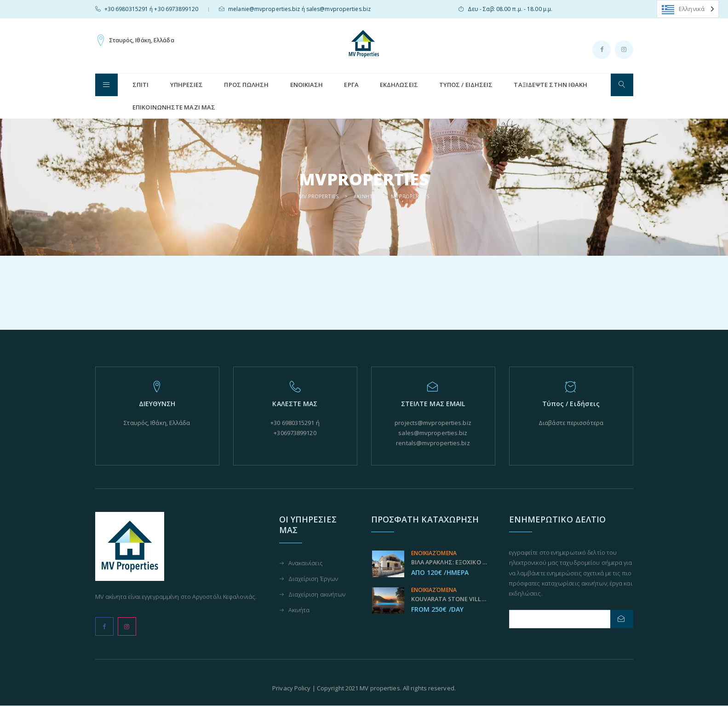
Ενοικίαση (307, 85)
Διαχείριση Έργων (313, 579)
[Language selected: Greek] (688, 9)
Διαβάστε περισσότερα (571, 423)
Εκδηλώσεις (399, 85)
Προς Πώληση (246, 85)
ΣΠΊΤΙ (141, 85)
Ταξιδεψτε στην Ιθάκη (550, 85)
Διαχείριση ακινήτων (317, 595)
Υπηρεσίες (187, 85)
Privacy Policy (291, 688)
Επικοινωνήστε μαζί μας (174, 107)
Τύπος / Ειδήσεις (466, 85)
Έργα (351, 85)
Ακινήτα (299, 611)
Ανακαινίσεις (306, 564)
